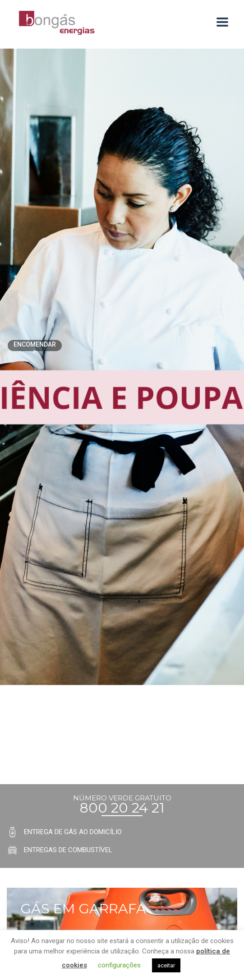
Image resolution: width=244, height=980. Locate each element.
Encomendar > (35, 346)
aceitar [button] (166, 965)
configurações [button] (119, 965)
